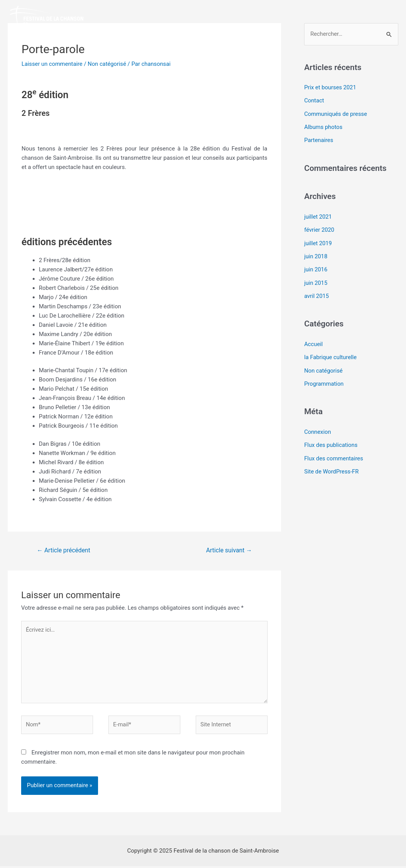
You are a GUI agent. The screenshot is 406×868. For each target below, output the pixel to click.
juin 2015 (316, 281)
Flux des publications (331, 442)
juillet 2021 (318, 216)
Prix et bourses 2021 (330, 88)
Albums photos (324, 127)
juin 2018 (316, 255)
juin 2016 (316, 268)
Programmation (324, 381)
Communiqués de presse (336, 114)
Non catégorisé (108, 64)
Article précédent (64, 550)
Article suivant (229, 550)
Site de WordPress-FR (332, 468)
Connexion (318, 428)
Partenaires (319, 140)
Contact (314, 100)
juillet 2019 (318, 242)
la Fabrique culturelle (331, 355)
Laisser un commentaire (52, 64)
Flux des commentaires (334, 455)
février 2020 (319, 229)
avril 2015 (317, 294)
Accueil (314, 342)
